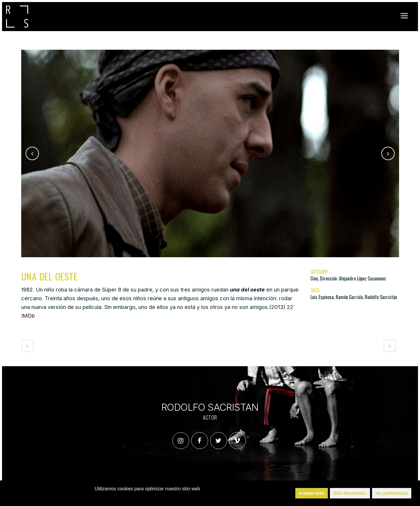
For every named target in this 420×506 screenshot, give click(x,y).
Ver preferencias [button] (392, 493)
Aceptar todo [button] (311, 493)
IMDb (28, 316)
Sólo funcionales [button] (350, 493)
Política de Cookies (150, 497)
